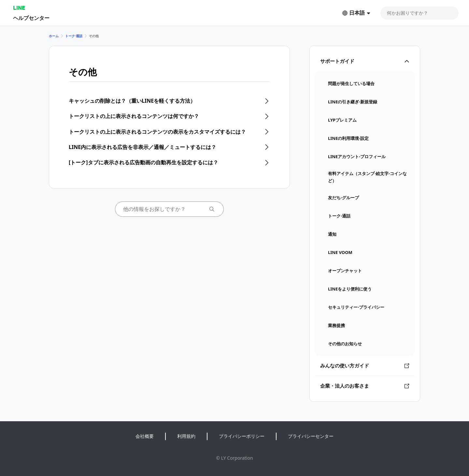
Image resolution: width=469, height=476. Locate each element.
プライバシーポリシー (242, 436)
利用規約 (186, 436)
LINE (19, 8)
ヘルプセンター (31, 18)
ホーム (54, 36)
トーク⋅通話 (74, 36)
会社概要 (145, 436)
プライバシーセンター (311, 436)
